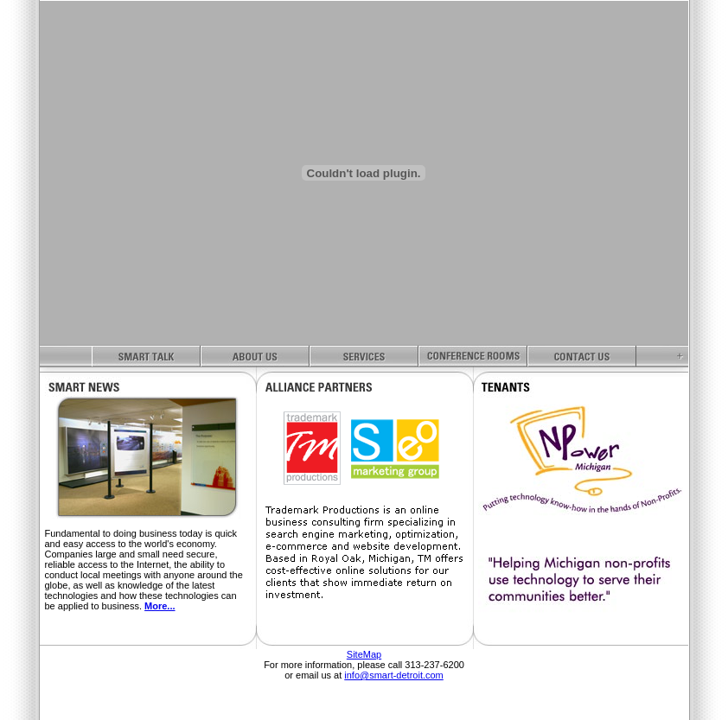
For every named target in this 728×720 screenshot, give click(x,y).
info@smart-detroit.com (393, 675)
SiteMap (364, 654)
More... (160, 606)
